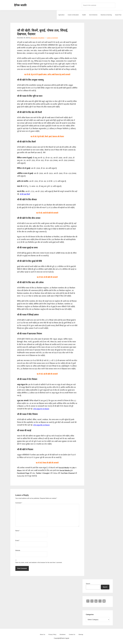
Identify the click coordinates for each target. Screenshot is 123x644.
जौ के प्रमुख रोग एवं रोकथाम (42, 409)
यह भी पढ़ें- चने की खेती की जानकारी (47, 277)
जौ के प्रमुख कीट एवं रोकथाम (42, 425)
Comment (19, 503)
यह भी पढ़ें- (47, 136)
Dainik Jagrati (20, 5)
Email (18, 540)
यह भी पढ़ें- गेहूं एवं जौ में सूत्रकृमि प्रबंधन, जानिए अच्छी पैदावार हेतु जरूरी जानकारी (47, 74)
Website (18, 550)
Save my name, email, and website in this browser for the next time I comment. (39, 562)
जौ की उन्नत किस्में (25, 194)
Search (88, 584)
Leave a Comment (52, 38)
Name (18, 531)
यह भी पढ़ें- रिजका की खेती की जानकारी (47, 463)
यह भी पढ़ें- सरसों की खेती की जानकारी (47, 213)
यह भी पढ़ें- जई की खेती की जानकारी (47, 374)
